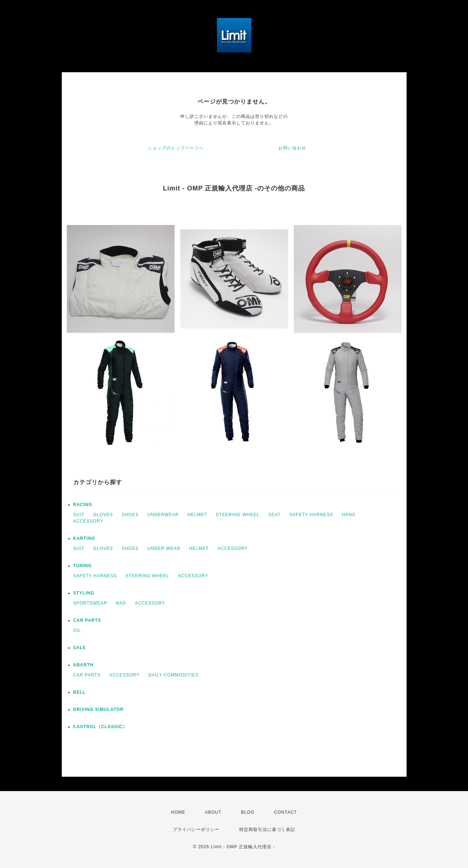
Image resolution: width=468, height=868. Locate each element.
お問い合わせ (292, 148)
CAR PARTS (87, 620)
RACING (83, 505)
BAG (121, 603)
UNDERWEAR (163, 515)
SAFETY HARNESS (311, 515)
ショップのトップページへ (176, 148)
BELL (80, 692)
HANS (349, 515)
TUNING (83, 566)
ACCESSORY (88, 521)
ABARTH (84, 665)
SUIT (79, 515)
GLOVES (103, 515)
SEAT (274, 515)
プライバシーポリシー (196, 830)
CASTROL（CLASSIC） (100, 727)
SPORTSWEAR (90, 603)
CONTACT (286, 812)
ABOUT (213, 812)
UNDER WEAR (164, 548)
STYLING (84, 593)
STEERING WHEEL (238, 515)
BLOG (248, 812)
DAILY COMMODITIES (173, 675)
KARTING (84, 538)
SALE (80, 648)
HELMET (197, 515)
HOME (178, 812)
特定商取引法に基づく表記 (267, 830)
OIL (77, 630)
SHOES (130, 515)
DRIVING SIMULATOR (99, 709)
